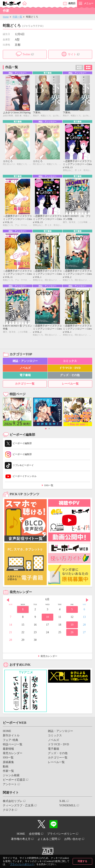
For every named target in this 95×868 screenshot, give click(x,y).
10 (47, 617)
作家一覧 (17, 17)
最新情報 (8, 749)
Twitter (27, 54)
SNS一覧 (49, 485)
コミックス (70, 361)
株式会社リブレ (13, 801)
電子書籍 (25, 375)
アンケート (10, 784)
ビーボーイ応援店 (14, 780)
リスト (79, 68)
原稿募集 (8, 762)
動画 (6, 767)
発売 (72, 3)
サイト (72, 54)
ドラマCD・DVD (70, 368)
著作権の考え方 (21, 839)
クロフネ (8, 810)
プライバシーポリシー (22, 864)
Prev (8, 600)
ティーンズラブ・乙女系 (18, 805)
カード (88, 68)
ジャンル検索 (11, 775)
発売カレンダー (49, 656)
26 (72, 632)
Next (87, 600)
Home (6, 17)
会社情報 (35, 834)
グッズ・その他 (70, 375)
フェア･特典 (10, 740)
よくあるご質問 (47, 839)
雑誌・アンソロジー (25, 361)
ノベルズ (25, 368)
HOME (7, 731)
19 (72, 625)
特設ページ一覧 (13, 744)
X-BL (63, 801)
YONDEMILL (68, 805)
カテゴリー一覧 (25, 384)
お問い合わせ (73, 839)
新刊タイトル (11, 735)
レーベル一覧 (70, 384)
